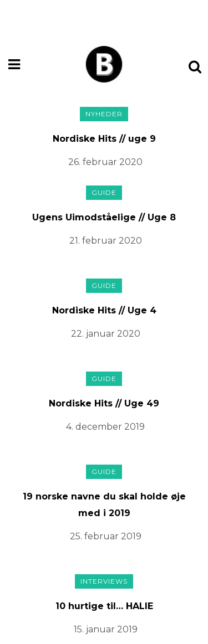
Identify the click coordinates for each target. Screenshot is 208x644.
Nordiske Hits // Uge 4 (104, 310)
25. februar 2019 (106, 536)
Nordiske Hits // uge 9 (104, 139)
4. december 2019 (105, 427)
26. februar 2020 (105, 162)
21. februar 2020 (106, 241)
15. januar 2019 (106, 629)
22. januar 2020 (106, 334)
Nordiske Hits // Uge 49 (104, 403)
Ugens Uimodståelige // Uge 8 (104, 217)
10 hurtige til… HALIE (104, 606)
